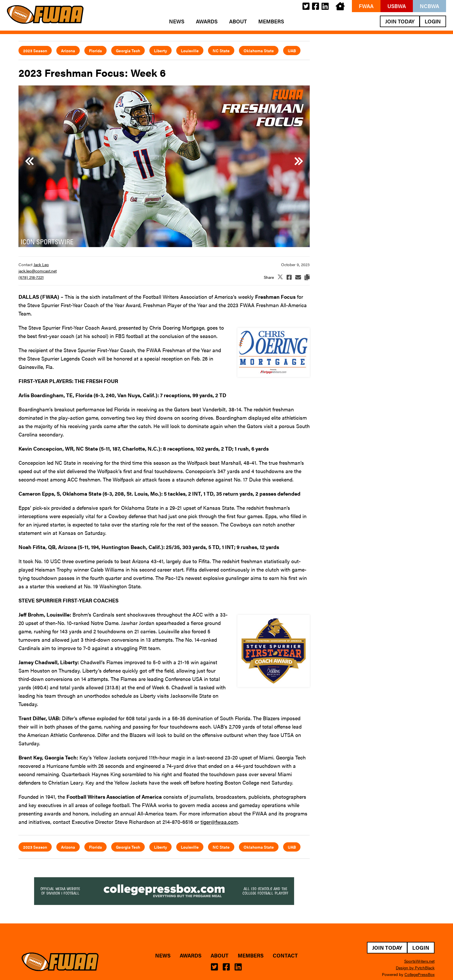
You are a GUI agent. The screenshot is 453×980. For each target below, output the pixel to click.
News (177, 21)
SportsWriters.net (419, 961)
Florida (95, 51)
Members (271, 21)
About (238, 21)
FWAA (366, 6)
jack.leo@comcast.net (38, 271)
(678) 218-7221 (31, 277)
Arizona (68, 51)
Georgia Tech (128, 51)
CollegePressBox (419, 974)
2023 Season (35, 51)
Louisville (190, 51)
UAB (292, 51)
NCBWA (429, 6)
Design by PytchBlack (415, 968)
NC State (221, 51)
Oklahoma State (259, 51)
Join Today (400, 21)
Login (433, 21)
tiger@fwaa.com (219, 822)
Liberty (160, 51)
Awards (207, 21)
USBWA (397, 6)
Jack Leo (41, 264)
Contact (285, 955)
